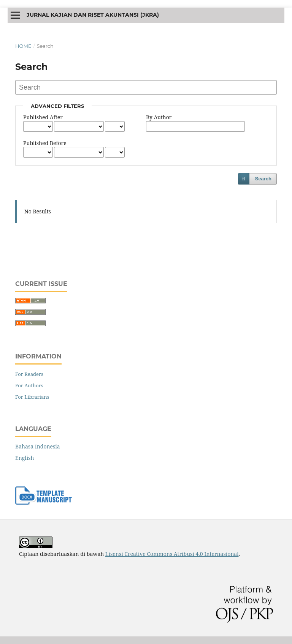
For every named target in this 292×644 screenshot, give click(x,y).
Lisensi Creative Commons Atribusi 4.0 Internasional (172, 554)
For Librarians (32, 397)
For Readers (29, 374)
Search (263, 179)
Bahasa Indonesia (38, 446)
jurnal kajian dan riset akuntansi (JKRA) (93, 15)
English (25, 458)
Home (23, 46)
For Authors (29, 385)
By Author (159, 117)
